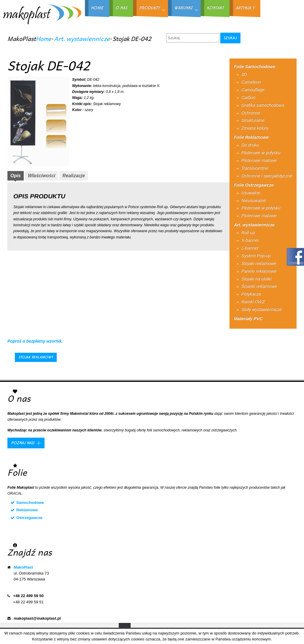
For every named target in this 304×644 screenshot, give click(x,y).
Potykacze (251, 294)
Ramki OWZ (253, 302)
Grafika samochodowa (263, 105)
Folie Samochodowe (255, 67)
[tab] (16, 176)
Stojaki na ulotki (256, 279)
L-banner (250, 248)
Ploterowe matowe (259, 160)
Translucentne (255, 168)
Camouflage (253, 90)
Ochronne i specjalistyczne (267, 176)
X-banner (250, 240)
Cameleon (251, 82)
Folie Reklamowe (251, 137)
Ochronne (251, 113)
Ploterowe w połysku (261, 153)
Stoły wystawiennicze (262, 309)
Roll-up (248, 232)
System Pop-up (256, 256)
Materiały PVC (248, 319)
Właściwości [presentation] (42, 176)
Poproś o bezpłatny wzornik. (35, 341)
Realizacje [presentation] (73, 176)
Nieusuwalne (254, 200)
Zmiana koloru (255, 128)
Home (44, 39)
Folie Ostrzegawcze (254, 185)
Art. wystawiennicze (82, 39)
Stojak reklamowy (36, 357)
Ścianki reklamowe (259, 286)
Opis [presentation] (16, 176)
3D (244, 74)
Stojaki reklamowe (259, 263)
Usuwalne (251, 193)
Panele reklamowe (259, 271)
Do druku (250, 145)
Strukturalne (253, 120)
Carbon (248, 97)
